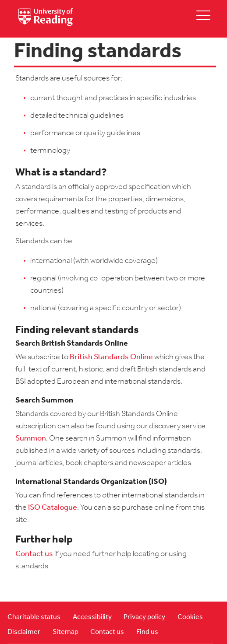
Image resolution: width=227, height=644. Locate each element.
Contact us (34, 554)
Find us (147, 632)
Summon (31, 439)
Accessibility (92, 617)
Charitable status (34, 617)
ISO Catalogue (53, 508)
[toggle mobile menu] (203, 15)
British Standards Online (111, 357)
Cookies (190, 617)
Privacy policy (144, 617)
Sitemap (66, 632)
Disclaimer (24, 632)
